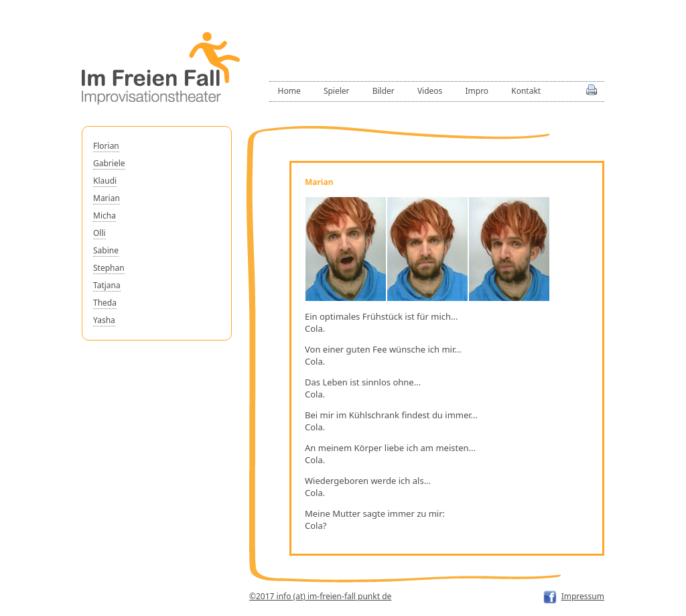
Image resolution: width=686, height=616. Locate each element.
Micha (105, 215)
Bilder (384, 91)
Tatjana (107, 285)
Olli (99, 233)
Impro (477, 91)
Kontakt (526, 91)
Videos (430, 91)
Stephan (109, 268)
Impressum (583, 596)
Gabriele (109, 163)
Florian (106, 146)
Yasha (104, 320)
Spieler (337, 91)
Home (289, 91)
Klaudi (105, 181)
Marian (107, 198)
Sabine (106, 250)
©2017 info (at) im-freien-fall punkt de (320, 596)
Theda (105, 303)
